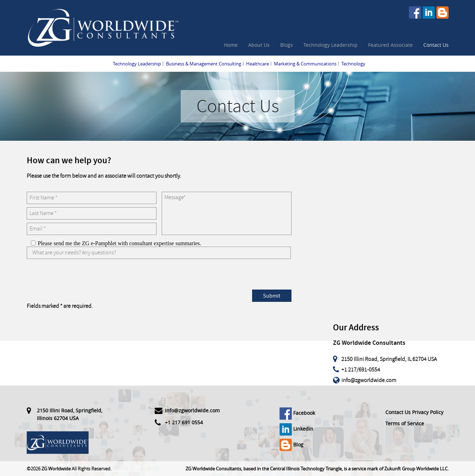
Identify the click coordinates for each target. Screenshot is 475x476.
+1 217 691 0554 (184, 422)
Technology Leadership (330, 45)
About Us (259, 45)
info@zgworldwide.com (369, 380)
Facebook (297, 413)
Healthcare (258, 64)
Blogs (287, 45)
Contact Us (436, 45)
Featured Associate (390, 45)
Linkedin (296, 429)
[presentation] (80, 276)
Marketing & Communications (305, 64)
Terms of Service (405, 423)
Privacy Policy (428, 412)
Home (231, 45)
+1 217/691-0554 (361, 370)
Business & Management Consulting (204, 64)
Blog (291, 445)
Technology (353, 64)
